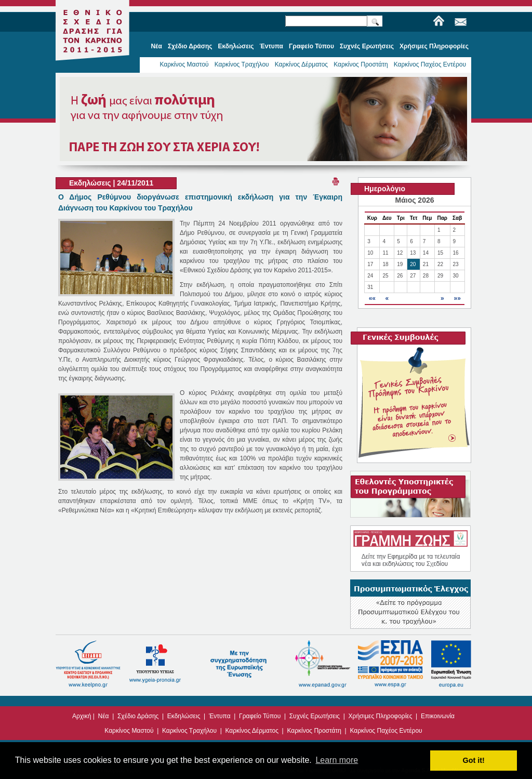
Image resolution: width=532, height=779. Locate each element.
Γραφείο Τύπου (260, 716)
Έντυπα (220, 716)
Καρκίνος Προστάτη (361, 64)
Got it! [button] (474, 760)
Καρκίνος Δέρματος (302, 64)
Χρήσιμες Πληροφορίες (381, 716)
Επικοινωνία (438, 716)
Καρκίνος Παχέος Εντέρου (430, 64)
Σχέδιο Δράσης (138, 716)
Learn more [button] (337, 760)
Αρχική (82, 716)
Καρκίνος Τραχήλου (242, 64)
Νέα (104, 716)
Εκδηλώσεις (184, 716)
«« (372, 298)
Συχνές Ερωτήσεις (315, 716)
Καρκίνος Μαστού (184, 64)
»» (457, 298)
